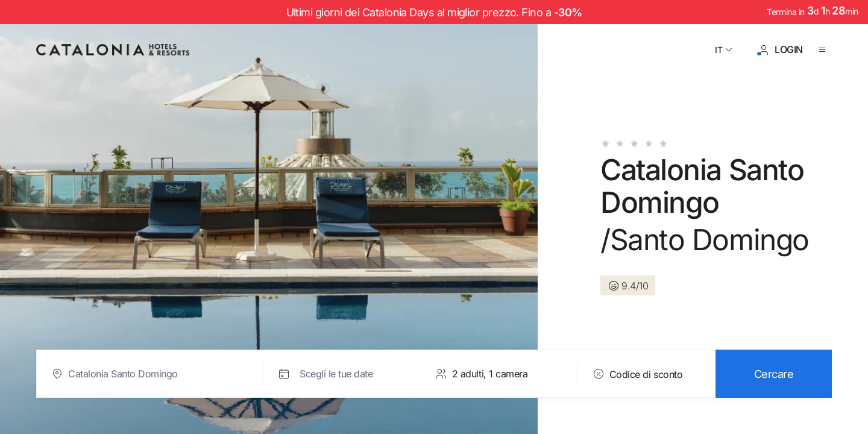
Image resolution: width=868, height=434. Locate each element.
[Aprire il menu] (825, 50)
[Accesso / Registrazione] (780, 50)
